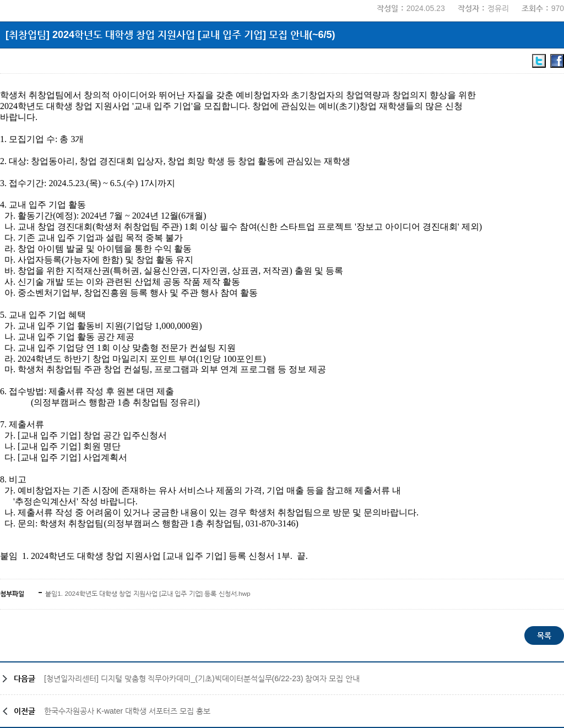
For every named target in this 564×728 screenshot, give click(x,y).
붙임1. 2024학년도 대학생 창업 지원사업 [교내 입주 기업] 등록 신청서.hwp (147, 594)
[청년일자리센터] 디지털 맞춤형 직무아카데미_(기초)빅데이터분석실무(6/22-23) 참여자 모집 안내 (202, 678)
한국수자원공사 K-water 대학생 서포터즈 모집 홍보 (127, 711)
